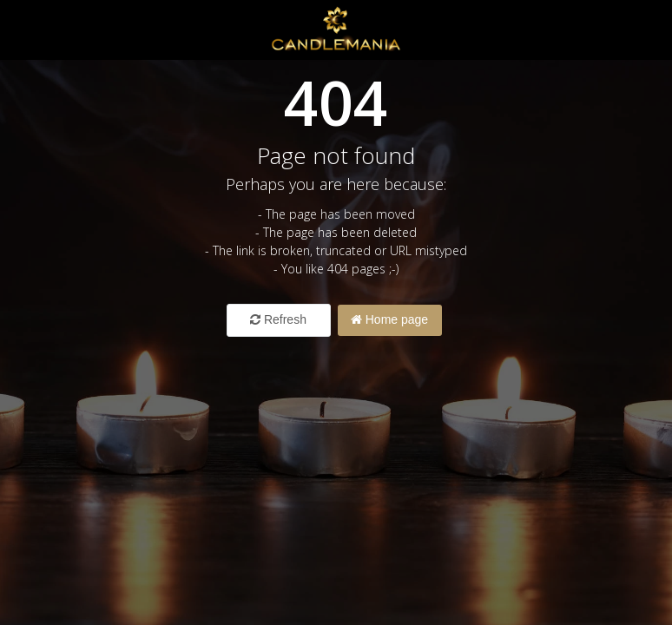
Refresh (278, 319)
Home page (389, 319)
